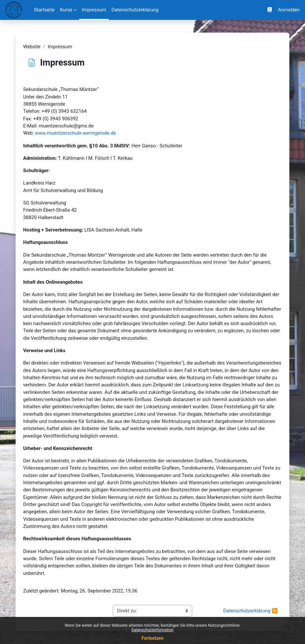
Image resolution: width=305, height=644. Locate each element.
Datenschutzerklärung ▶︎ (250, 611)
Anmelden (289, 10)
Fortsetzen (152, 638)
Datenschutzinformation (153, 630)
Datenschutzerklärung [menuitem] (135, 10)
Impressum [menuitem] (94, 10)
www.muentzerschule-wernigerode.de (76, 133)
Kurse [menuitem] (66, 10)
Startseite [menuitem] (44, 10)
